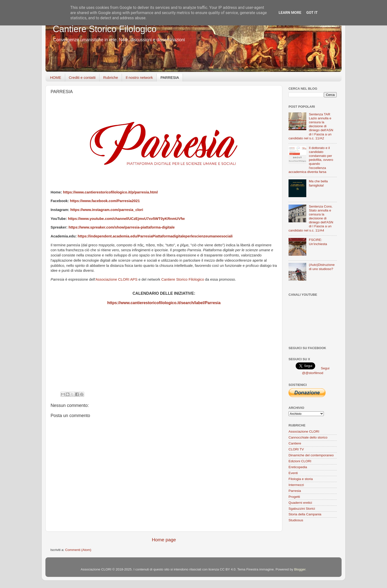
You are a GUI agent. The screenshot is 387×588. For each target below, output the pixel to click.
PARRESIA (170, 77)
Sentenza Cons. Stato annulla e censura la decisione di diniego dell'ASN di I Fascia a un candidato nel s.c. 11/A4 (311, 218)
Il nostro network (139, 77)
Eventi (293, 473)
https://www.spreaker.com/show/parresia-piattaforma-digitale (122, 227)
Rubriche (111, 77)
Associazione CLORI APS (116, 279)
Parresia (295, 491)
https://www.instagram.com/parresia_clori (107, 210)
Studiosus (296, 520)
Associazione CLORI (304, 431)
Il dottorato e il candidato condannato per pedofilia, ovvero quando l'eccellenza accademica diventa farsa (311, 160)
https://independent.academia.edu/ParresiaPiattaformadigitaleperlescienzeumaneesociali (155, 236)
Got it (312, 13)
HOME (56, 77)
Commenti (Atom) (78, 550)
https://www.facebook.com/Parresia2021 (105, 201)
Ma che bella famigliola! (318, 183)
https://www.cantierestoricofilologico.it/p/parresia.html (110, 192)
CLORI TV (296, 449)
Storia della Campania (305, 514)
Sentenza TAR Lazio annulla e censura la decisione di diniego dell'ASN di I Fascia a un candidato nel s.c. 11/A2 (311, 126)
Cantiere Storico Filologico (105, 29)
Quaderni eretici (300, 503)
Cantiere (295, 443)
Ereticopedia (298, 467)
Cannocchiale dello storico (308, 437)
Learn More (290, 13)
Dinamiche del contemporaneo (311, 455)
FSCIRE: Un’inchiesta (318, 242)
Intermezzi (296, 485)
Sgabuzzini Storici (302, 509)
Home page (164, 540)
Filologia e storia (301, 479)
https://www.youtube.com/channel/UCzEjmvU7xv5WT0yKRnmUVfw (126, 219)
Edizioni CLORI (300, 461)
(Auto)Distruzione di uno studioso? (322, 267)
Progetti (294, 497)
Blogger (300, 569)
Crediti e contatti (82, 77)
